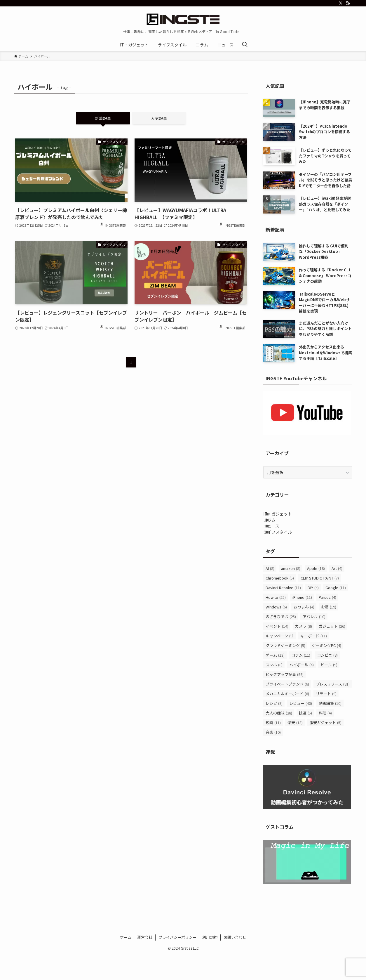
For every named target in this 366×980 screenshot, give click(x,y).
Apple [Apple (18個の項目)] (316, 593)
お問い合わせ (235, 962)
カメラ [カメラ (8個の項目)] (304, 651)
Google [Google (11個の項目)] (336, 612)
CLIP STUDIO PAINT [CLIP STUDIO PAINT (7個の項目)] (320, 602)
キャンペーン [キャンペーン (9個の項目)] (280, 660)
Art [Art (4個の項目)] (337, 593)
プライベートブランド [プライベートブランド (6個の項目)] (287, 708)
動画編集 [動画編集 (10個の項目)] (330, 728)
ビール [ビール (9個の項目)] (329, 689)
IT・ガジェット (285, 517)
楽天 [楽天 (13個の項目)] (295, 747)
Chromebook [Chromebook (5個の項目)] (280, 602)
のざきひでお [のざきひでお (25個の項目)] (281, 641)
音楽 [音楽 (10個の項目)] (273, 757)
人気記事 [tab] (159, 118)
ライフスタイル (285, 553)
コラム (277, 529)
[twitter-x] (341, 3)
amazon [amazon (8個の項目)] (291, 593)
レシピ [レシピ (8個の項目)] (274, 728)
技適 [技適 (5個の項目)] (305, 737)
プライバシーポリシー (177, 962)
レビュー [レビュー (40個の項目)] (301, 728)
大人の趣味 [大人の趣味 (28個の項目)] (279, 737)
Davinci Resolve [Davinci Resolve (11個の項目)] (283, 612)
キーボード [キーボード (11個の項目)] (314, 660)
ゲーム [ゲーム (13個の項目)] (275, 680)
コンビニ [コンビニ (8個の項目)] (327, 680)
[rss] (348, 3)
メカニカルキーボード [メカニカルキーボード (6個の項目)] (287, 718)
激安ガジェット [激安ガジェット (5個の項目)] (325, 747)
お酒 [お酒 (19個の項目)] (329, 631)
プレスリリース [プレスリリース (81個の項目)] (333, 708)
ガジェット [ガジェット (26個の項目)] (332, 651)
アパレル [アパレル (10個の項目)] (314, 641)
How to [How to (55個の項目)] (276, 622)
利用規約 (210, 962)
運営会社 (145, 962)
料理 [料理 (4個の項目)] (325, 737)
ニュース (279, 541)
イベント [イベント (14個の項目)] (277, 651)
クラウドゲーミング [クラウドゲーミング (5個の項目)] (285, 670)
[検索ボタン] (245, 45)
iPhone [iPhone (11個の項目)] (302, 622)
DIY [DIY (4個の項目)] (313, 612)
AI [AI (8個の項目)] (270, 593)
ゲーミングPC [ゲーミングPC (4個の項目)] (327, 670)
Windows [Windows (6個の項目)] (276, 631)
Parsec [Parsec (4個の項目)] (327, 622)
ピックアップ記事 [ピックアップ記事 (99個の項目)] (285, 699)
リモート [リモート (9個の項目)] (326, 718)
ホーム (126, 962)
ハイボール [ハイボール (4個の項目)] (301, 689)
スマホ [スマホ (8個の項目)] (274, 689)
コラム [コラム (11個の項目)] (301, 680)
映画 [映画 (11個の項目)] (273, 747)
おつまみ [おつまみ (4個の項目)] (304, 631)
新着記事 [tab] (103, 118)
